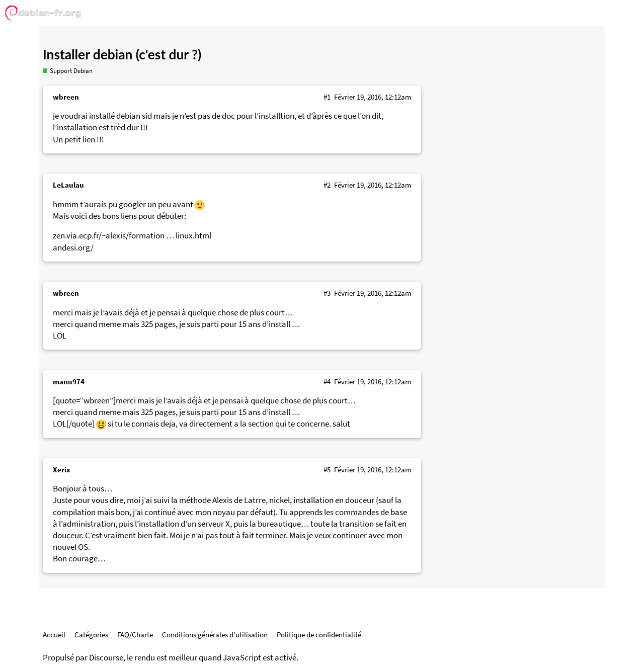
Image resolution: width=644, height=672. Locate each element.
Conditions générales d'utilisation (215, 635)
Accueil (54, 635)
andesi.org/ (73, 248)
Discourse (106, 658)
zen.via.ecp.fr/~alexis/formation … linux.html (132, 236)
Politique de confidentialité (319, 635)
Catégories (91, 635)
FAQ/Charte (135, 635)
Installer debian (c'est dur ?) (122, 54)
